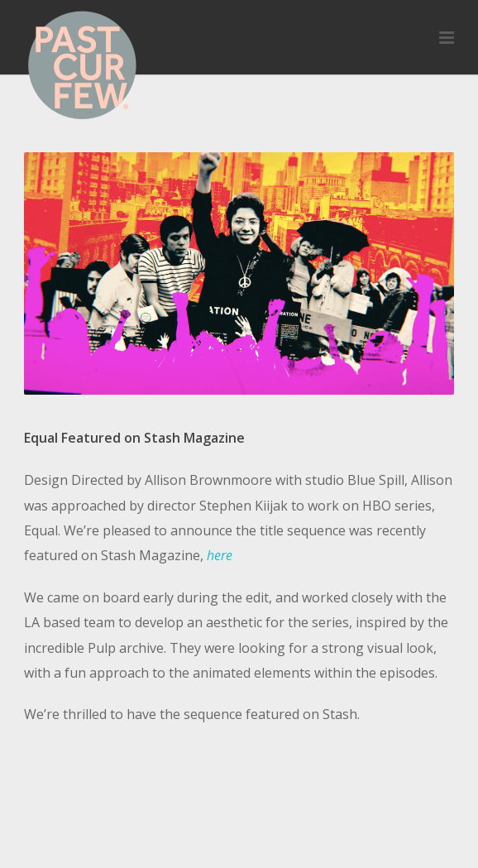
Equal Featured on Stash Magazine (134, 438)
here (220, 555)
